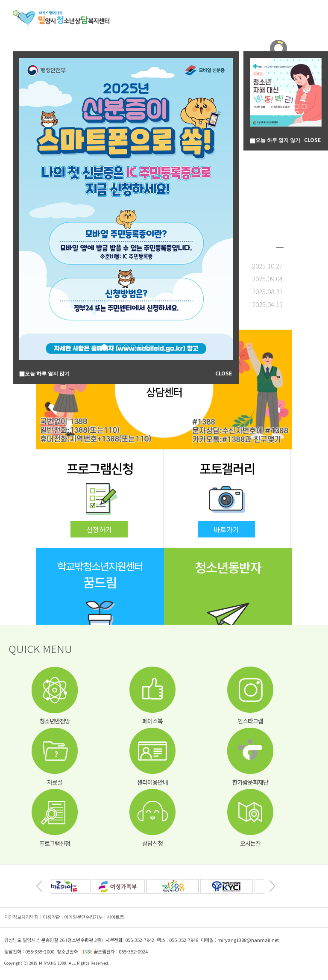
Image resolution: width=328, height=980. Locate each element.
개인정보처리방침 (21, 917)
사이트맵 (115, 917)
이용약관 (51, 917)
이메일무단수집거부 (83, 917)
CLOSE (224, 373)
